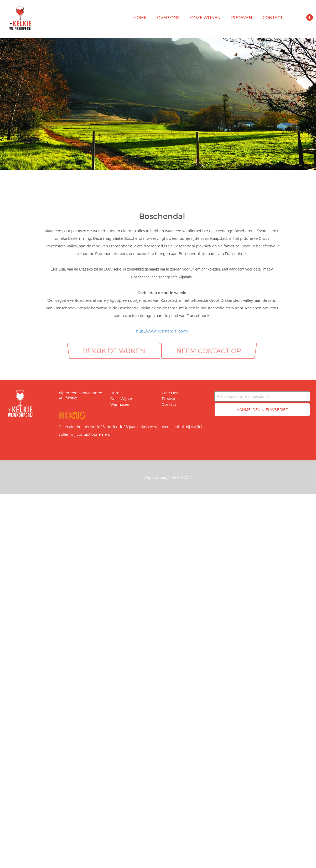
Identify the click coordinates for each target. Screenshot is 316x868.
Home (140, 17)
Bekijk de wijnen (114, 351)
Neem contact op (209, 351)
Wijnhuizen (120, 404)
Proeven (242, 17)
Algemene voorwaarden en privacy (80, 395)
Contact (273, 17)
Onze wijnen (205, 17)
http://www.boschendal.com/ (162, 331)
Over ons (168, 17)
